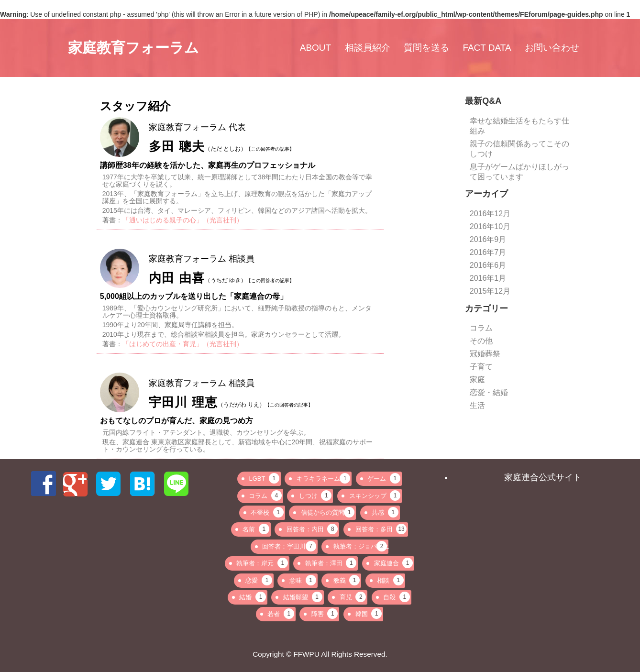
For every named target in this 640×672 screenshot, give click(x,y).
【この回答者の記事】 (270, 149)
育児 (353, 597)
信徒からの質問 (328, 512)
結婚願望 (303, 597)
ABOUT (315, 48)
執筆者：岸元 (262, 563)
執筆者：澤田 (331, 563)
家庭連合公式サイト (543, 477)
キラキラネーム (323, 478)
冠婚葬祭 (485, 354)
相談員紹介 (368, 48)
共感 (385, 512)
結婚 (253, 597)
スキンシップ (375, 496)
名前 (256, 529)
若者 (281, 614)
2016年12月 (490, 214)
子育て (481, 367)
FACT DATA (487, 48)
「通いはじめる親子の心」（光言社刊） (183, 220)
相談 (390, 580)
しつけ (315, 496)
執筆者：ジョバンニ (361, 546)
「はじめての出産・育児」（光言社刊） (183, 344)
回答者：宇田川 (289, 546)
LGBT (264, 478)
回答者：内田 (312, 529)
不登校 (267, 512)
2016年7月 (488, 252)
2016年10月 (490, 226)
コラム (481, 328)
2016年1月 (488, 278)
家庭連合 (394, 563)
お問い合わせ (552, 48)
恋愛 (259, 580)
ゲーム (384, 478)
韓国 (369, 614)
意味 (303, 580)
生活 (477, 405)
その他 (481, 341)
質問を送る (426, 48)
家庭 (477, 380)
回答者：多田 (381, 529)
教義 (347, 580)
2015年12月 (490, 291)
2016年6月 (488, 265)
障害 (325, 614)
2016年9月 (488, 239)
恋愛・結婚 (489, 392)
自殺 (397, 597)
